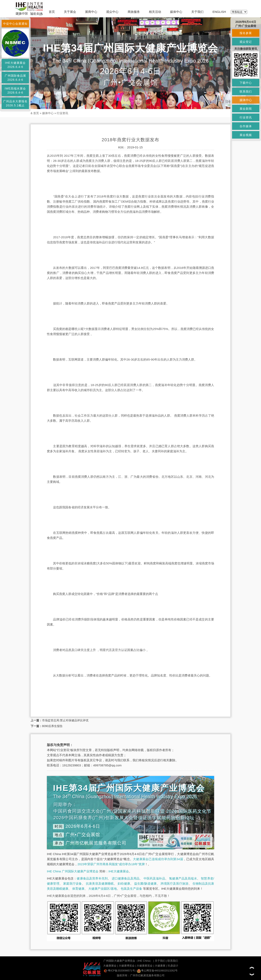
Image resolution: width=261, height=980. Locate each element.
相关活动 (155, 12)
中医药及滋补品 (154, 878)
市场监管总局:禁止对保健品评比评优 (65, 720)
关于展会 (70, 12)
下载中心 (246, 83)
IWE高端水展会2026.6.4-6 (15, 90)
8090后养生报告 (52, 726)
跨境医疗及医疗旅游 (175, 883)
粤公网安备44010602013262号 (157, 971)
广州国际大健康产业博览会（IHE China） (128, 961)
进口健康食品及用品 (126, 878)
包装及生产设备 (131, 889)
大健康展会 (110, 966)
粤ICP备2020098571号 (119, 971)
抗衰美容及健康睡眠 (100, 883)
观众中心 (112, 12)
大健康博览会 (127, 966)
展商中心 (91, 12)
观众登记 (246, 42)
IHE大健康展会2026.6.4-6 (15, 65)
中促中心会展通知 (15, 24)
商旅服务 (134, 12)
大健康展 (160, 966)
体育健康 (78, 889)
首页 (52, 12)
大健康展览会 (145, 966)
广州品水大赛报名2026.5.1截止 (15, 103)
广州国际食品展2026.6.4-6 (15, 78)
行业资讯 (62, 113)
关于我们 (197, 12)
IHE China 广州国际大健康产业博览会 (73, 871)
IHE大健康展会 (119, 871)
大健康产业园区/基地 (102, 889)
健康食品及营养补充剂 (92, 878)
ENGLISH (219, 12)
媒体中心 (176, 12)
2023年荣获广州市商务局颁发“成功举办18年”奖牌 (111, 864)
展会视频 (246, 135)
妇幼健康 (124, 883)
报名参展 (246, 33)
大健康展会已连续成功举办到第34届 (158, 859)
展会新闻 (246, 109)
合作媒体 (246, 126)
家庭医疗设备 (72, 883)
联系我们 (173, 961)
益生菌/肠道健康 (145, 883)
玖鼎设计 (173, 966)
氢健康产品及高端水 (183, 878)
